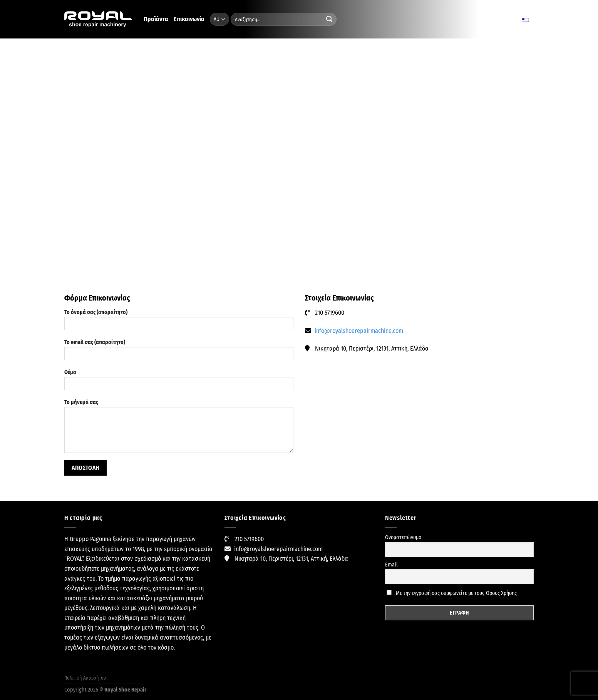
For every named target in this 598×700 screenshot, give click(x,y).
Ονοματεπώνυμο (403, 537)
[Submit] (329, 19)
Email (391, 565)
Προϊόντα (156, 19)
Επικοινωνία (189, 19)
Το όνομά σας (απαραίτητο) (179, 322)
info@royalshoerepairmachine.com (359, 331)
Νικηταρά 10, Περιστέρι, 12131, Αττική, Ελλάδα (291, 559)
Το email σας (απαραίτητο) (179, 352)
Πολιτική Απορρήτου (85, 678)
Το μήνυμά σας (179, 429)
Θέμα (179, 382)
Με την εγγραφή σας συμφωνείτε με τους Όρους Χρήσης (452, 593)
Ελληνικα (516, 19)
